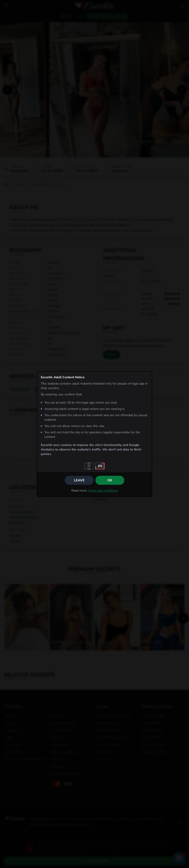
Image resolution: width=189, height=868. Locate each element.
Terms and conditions (103, 491)
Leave (79, 480)
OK (110, 480)
